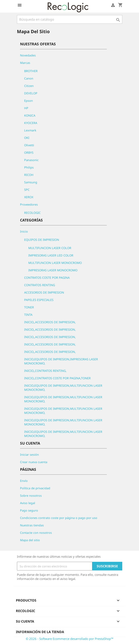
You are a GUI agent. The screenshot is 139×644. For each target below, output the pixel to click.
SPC (27, 190)
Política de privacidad (35, 488)
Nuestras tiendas (32, 525)
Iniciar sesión (29, 455)
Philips (29, 167)
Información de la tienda (40, 632)
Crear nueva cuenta (34, 462)
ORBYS (29, 153)
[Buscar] (70, 19)
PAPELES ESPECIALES (39, 300)
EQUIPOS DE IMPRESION (42, 240)
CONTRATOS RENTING (40, 285)
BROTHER (31, 71)
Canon (29, 78)
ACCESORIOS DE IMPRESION (44, 292)
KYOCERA (31, 123)
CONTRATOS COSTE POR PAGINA (47, 278)
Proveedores (29, 204)
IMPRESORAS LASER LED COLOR (51, 255)
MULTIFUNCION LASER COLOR (50, 248)
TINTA (28, 315)
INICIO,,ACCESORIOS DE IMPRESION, (50, 322)
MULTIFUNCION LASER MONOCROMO (55, 263)
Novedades (28, 55)
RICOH (29, 175)
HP (26, 108)
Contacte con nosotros (36, 533)
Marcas (25, 63)
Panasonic (31, 160)
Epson (29, 101)
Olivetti (29, 145)
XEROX (29, 197)
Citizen (29, 86)
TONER (29, 307)
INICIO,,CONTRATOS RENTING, (45, 371)
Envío (24, 481)
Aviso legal (28, 503)
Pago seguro (29, 510)
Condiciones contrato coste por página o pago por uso (59, 518)
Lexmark (30, 130)
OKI (27, 138)
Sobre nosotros (31, 496)
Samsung (31, 182)
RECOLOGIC (32, 213)
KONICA (30, 115)
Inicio (24, 231)
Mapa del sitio (30, 540)
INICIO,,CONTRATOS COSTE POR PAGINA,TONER (57, 378)
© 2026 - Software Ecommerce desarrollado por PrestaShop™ (70, 639)
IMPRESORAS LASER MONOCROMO (53, 270)
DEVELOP (31, 93)
